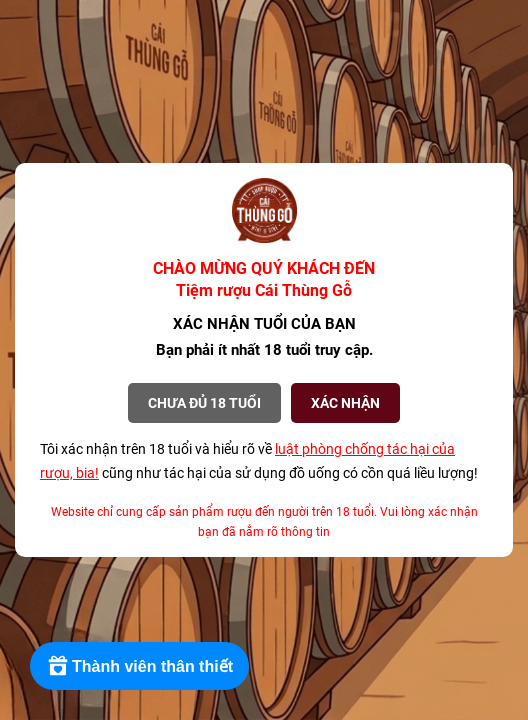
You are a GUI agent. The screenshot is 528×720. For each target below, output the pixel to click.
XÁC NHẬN (345, 403)
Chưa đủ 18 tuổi (204, 403)
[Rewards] (139, 666)
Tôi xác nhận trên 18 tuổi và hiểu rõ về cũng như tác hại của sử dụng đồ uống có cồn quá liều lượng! (259, 461)
